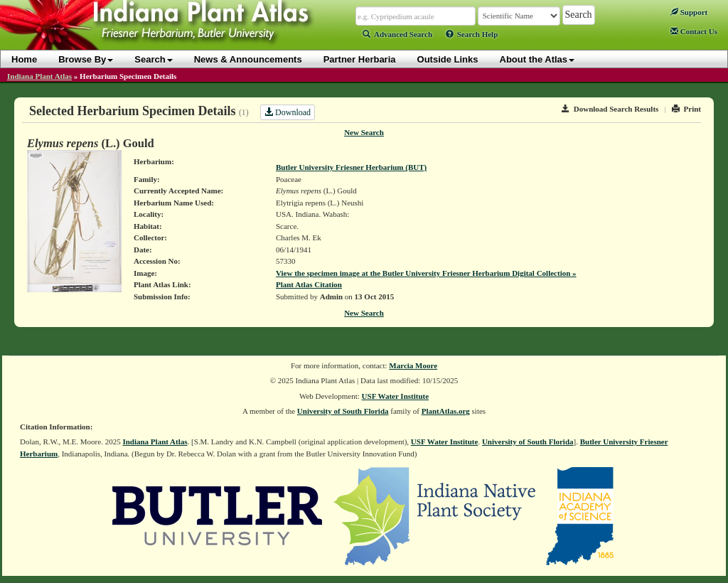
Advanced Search (397, 34)
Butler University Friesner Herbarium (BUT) (351, 167)
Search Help (472, 34)
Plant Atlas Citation (309, 284)
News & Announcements (248, 59)
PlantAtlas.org (446, 411)
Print (686, 109)
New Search (364, 132)
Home (24, 59)
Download (288, 112)
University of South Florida (343, 411)
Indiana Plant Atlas (39, 76)
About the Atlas (537, 59)
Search (153, 59)
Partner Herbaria (360, 59)
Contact (694, 31)
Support (689, 12)
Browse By (86, 59)
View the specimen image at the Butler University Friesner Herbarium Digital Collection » (426, 273)
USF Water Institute (396, 396)
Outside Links (448, 59)
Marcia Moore (413, 365)
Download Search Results (610, 109)
